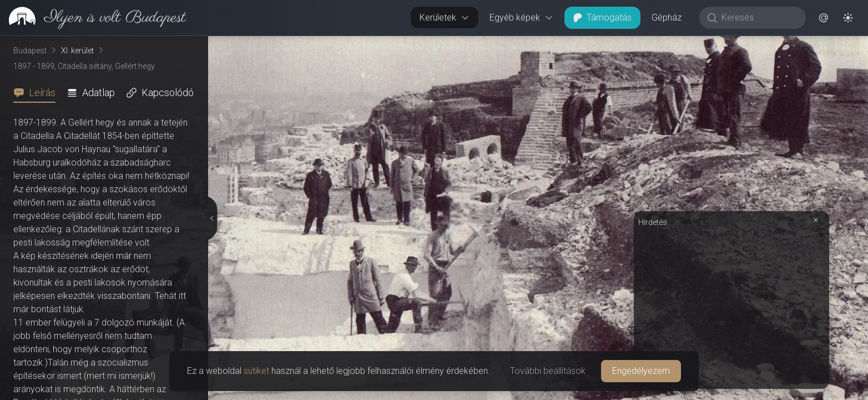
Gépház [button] (667, 17)
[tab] (38, 93)
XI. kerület (77, 51)
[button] (824, 18)
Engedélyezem (641, 371)
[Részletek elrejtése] (210, 218)
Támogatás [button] (602, 17)
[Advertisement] (731, 307)
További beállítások (548, 371)
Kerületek (445, 17)
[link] (93, 18)
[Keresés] (758, 18)
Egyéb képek (521, 17)
